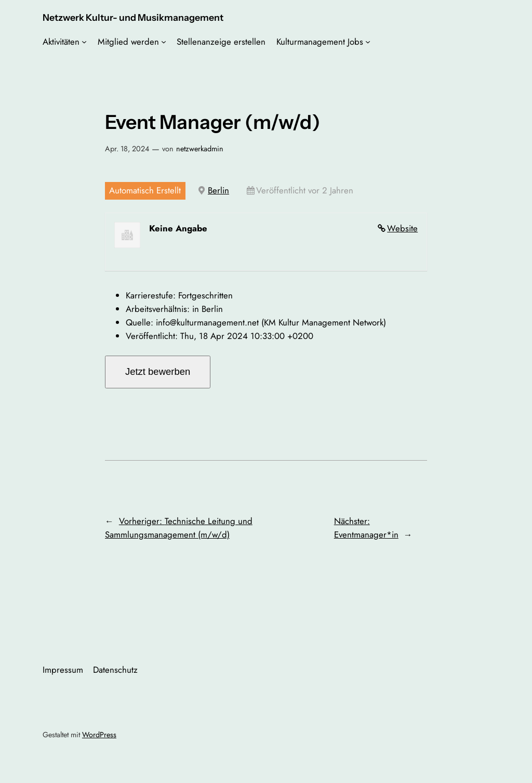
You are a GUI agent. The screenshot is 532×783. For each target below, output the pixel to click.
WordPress (99, 735)
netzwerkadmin (200, 149)
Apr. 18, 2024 (127, 149)
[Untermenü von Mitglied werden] (164, 42)
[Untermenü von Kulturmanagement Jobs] (368, 42)
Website (402, 228)
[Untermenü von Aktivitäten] (84, 42)
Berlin (218, 190)
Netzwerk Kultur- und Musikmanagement (133, 17)
